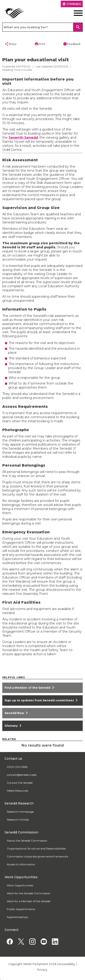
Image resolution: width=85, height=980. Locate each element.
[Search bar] (42, 27)
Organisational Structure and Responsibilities (36, 848)
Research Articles (18, 820)
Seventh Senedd (23, 138)
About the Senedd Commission (27, 841)
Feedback (72, 44)
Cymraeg (72, 4)
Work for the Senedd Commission (29, 893)
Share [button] (11, 44)
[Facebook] (10, 941)
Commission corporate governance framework (38, 856)
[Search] (78, 27)
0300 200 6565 (17, 767)
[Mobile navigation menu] (74, 13)
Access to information (21, 864)
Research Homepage (20, 812)
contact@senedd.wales (22, 775)
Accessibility (67, 964)
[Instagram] (32, 941)
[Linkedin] (55, 941)
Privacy (42, 970)
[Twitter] (21, 941)
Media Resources (17, 791)
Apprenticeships (17, 917)
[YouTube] (44, 941)
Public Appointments (21, 909)
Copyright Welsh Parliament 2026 (32, 964)
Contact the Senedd (20, 783)
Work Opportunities (20, 885)
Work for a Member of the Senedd (29, 901)
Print (40, 44)
